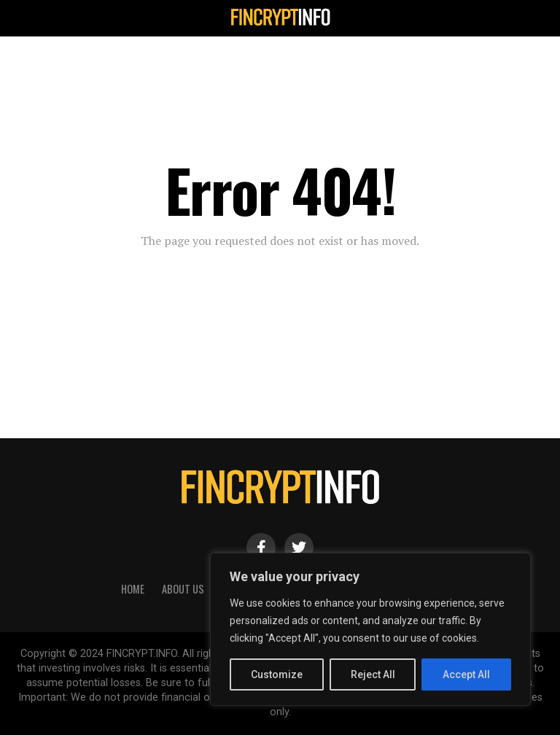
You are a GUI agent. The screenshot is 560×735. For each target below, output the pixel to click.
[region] (370, 629)
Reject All (373, 674)
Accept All (466, 674)
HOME (133, 589)
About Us (183, 589)
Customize (277, 674)
